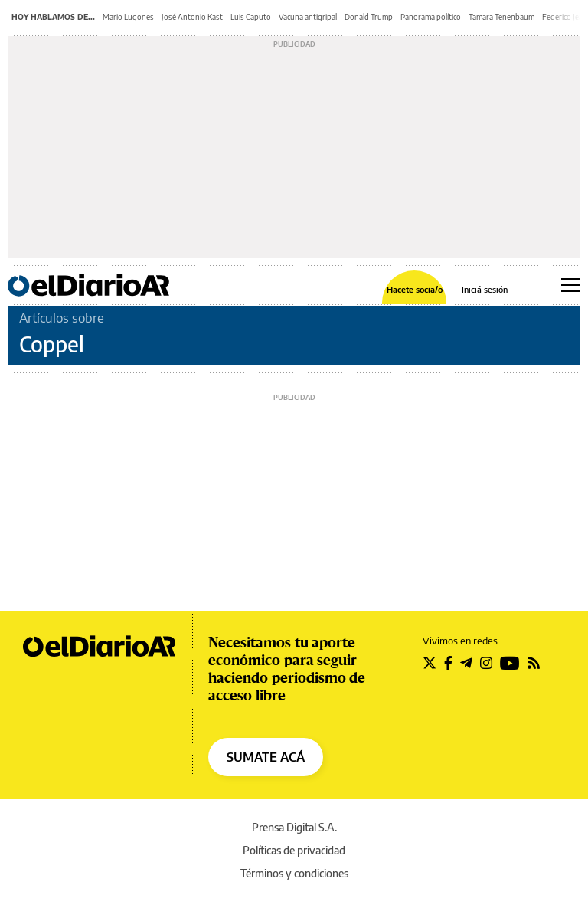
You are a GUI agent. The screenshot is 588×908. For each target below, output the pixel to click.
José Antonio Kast (192, 17)
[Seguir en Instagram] (486, 663)
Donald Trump (369, 17)
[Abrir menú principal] (571, 285)
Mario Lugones (128, 17)
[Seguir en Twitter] (430, 663)
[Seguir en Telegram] (466, 663)
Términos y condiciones (294, 873)
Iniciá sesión (485, 289)
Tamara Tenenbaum (501, 17)
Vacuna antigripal (308, 17)
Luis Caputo (251, 17)
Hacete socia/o (415, 289)
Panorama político (431, 17)
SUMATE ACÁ (266, 757)
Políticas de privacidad (294, 850)
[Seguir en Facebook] (448, 663)
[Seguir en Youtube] (510, 663)
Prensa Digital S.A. (294, 827)
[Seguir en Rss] (534, 663)
